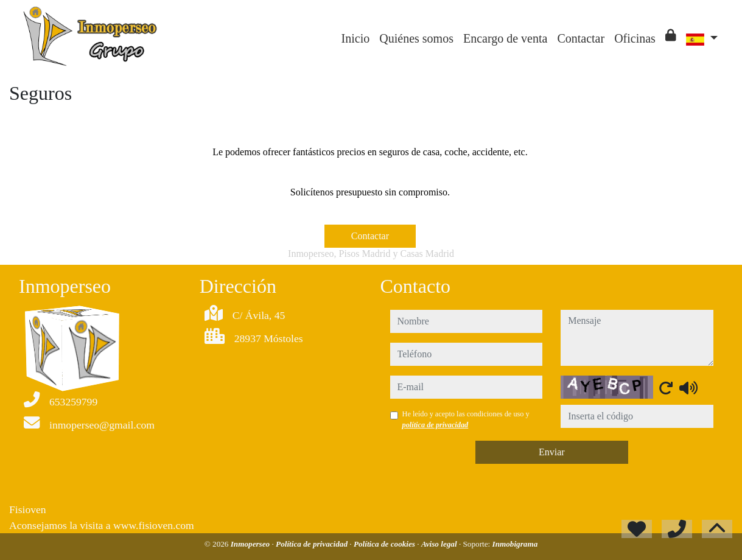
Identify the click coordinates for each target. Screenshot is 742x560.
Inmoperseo (251, 544)
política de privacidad (436, 425)
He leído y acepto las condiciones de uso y (466, 419)
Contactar (581, 38)
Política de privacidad (313, 544)
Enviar (552, 452)
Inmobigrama (515, 544)
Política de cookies (385, 544)
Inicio (356, 38)
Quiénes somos (416, 38)
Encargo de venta (505, 38)
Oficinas (635, 38)
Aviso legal (440, 544)
